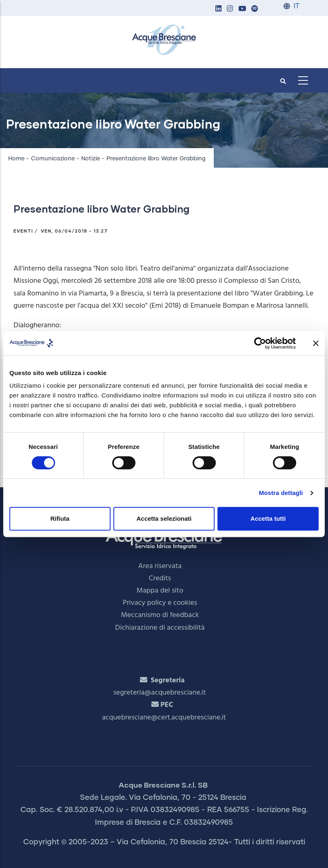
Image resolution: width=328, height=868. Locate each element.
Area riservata (160, 566)
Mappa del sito (160, 591)
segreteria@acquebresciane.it (159, 693)
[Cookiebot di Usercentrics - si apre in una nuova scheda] (260, 343)
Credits (160, 578)
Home (16, 159)
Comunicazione (53, 159)
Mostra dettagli (281, 493)
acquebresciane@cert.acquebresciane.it (164, 718)
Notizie (91, 159)
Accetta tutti (268, 518)
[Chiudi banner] (316, 343)
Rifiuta (60, 518)
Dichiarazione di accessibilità (160, 628)
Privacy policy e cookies (160, 603)
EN (298, 17)
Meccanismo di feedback (160, 615)
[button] (218, 9)
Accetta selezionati (164, 518)
